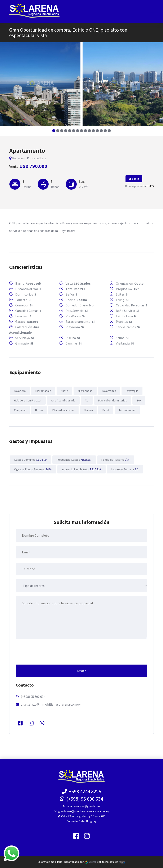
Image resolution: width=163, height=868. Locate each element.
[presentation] (48, 651)
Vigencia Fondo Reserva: (33, 469)
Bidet (106, 410)
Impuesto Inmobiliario (81, 469)
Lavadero (20, 391)
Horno (39, 410)
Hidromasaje (43, 391)
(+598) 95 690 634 (33, 697)
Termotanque (127, 410)
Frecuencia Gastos (74, 460)
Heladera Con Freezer (28, 400)
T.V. (87, 400)
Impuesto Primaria (125, 469)
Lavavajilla (132, 391)
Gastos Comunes (30, 460)
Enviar (81, 671)
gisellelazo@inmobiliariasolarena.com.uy (51, 704)
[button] (54, 131)
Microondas (85, 391)
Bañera (88, 410)
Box (139, 400)
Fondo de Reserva (116, 460)
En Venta (134, 179)
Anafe (64, 391)
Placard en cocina (63, 410)
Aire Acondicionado (63, 400)
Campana (20, 410)
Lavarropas (109, 391)
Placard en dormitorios (113, 400)
